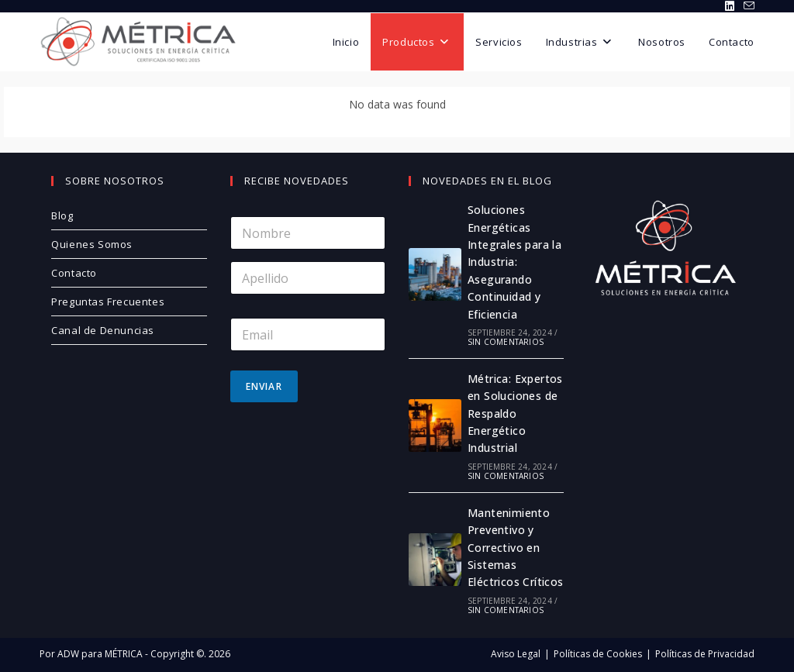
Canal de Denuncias (103, 330)
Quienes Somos (92, 244)
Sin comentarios (506, 342)
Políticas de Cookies (598, 654)
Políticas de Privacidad (705, 654)
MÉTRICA (123, 654)
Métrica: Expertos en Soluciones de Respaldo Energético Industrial (515, 414)
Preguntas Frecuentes (108, 302)
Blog (62, 215)
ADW (67, 654)
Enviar (264, 386)
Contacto (74, 273)
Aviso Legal (516, 654)
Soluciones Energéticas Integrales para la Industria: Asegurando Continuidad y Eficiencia (514, 262)
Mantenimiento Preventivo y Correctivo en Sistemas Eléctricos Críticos (516, 548)
